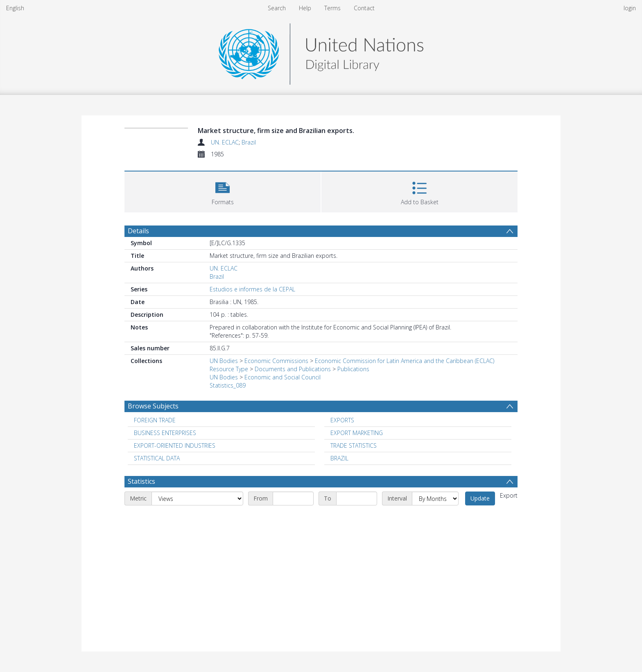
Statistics (141, 481)
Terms (332, 8)
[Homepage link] (321, 52)
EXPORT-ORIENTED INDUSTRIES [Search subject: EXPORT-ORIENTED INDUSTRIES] (175, 445)
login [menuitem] (630, 8)
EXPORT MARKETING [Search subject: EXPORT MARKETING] (357, 433)
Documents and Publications (293, 369)
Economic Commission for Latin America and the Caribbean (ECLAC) (405, 361)
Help (305, 8)
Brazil (249, 142)
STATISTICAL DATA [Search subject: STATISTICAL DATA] (157, 458)
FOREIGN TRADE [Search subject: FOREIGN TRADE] (155, 420)
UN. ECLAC (225, 142)
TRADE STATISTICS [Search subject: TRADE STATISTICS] (354, 445)
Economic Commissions (276, 361)
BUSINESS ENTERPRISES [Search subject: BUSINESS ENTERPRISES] (165, 433)
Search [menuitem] (277, 8)
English (15, 8)
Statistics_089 (228, 385)
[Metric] (197, 498)
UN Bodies (224, 361)
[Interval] (435, 498)
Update (480, 498)
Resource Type (229, 369)
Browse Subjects (153, 406)
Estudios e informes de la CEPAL (252, 289)
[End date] (357, 498)
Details (138, 231)
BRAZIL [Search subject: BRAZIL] (339, 458)
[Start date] (293, 498)
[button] (223, 191)
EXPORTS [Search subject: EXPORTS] (342, 420)
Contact (364, 8)
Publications (353, 369)
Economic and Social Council (283, 377)
